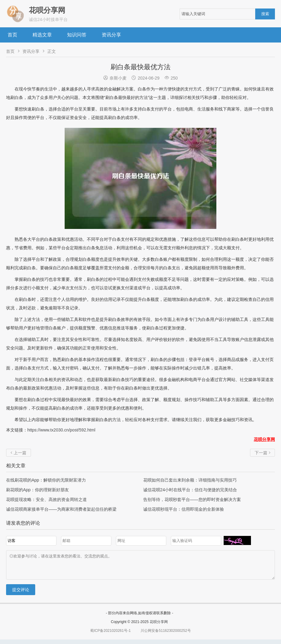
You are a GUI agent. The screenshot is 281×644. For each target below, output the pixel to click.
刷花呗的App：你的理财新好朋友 (37, 490)
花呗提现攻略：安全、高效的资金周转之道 (46, 499)
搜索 (265, 14)
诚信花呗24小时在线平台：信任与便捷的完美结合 (190, 490)
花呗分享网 (159, 626)
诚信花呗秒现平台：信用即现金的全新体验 (184, 509)
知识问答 (77, 35)
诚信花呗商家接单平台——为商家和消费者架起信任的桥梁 (61, 509)
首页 (12, 35)
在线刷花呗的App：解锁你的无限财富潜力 (46, 480)
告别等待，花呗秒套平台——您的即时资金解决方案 (192, 499)
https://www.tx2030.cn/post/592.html (61, 430)
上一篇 (19, 453)
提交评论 (21, 594)
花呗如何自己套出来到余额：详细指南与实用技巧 (190, 480)
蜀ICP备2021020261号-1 (110, 635)
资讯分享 (111, 35)
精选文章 (42, 35)
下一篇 (262, 453)
